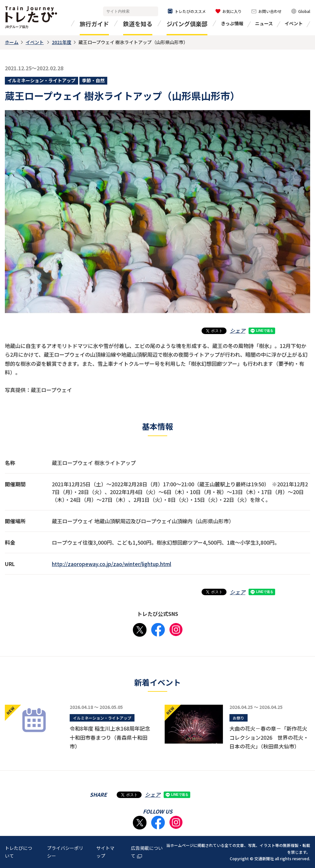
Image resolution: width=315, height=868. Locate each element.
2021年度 (62, 42)
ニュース (264, 23)
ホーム (12, 42)
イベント (294, 23)
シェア (238, 330)
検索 (152, 12)
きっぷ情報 (232, 23)
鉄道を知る (138, 24)
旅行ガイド (94, 24)
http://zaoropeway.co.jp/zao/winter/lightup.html (111, 564)
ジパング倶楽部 (187, 24)
